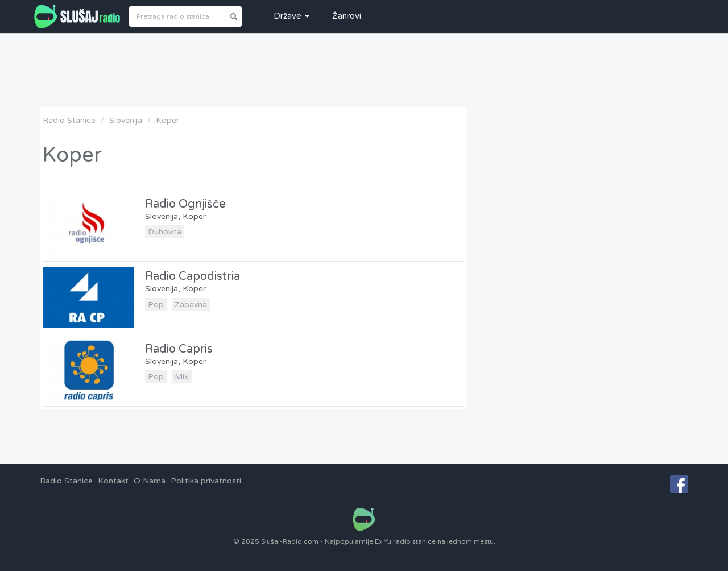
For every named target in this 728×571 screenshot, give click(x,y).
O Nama (150, 481)
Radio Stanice (69, 120)
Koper (167, 120)
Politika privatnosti (206, 481)
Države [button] (291, 16)
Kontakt (113, 481)
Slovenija (126, 120)
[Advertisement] (364, 70)
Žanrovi (347, 16)
